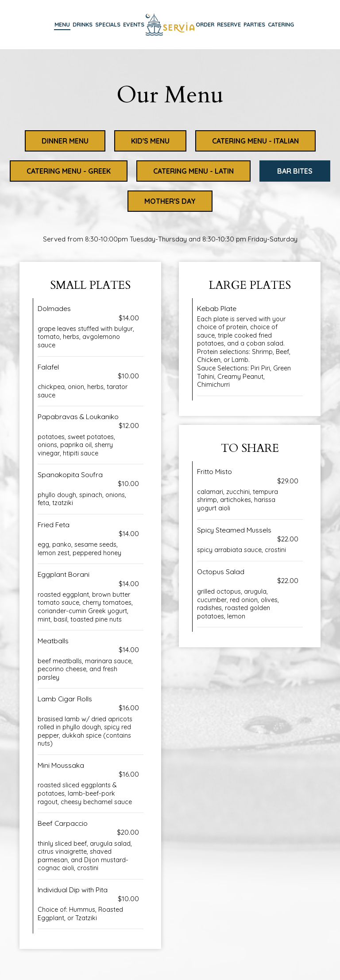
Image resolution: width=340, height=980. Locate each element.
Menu (62, 24)
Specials (108, 24)
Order (205, 24)
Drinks (83, 24)
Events (134, 24)
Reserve (229, 24)
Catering (281, 24)
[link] (170, 24)
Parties (254, 24)
